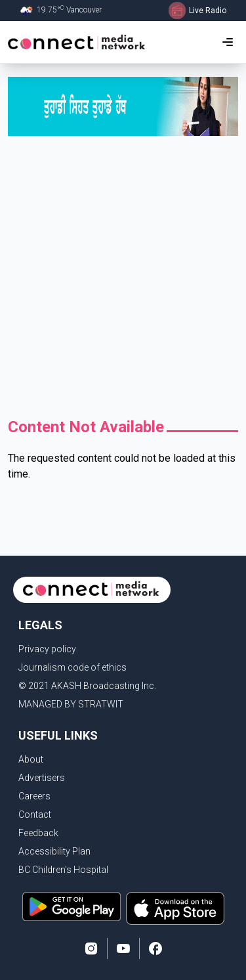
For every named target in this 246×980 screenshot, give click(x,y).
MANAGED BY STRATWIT (71, 704)
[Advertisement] (123, 280)
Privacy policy (47, 649)
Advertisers (42, 778)
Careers (34, 796)
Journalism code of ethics (72, 667)
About (31, 759)
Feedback (38, 833)
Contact (35, 814)
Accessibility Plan (54, 851)
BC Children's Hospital (63, 870)
